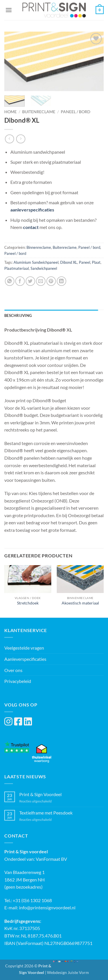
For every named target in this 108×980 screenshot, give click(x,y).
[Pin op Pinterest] (51, 281)
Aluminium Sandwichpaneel (36, 262)
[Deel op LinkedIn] (61, 281)
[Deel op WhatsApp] (10, 281)
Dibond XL (69, 262)
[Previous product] (21, 139)
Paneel (85, 262)
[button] (9, 10)
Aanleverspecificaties (25, 659)
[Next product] (9, 139)
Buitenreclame (39, 112)
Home (11, 112)
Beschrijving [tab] (18, 315)
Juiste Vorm (78, 972)
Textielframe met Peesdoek (46, 813)
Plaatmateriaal (17, 268)
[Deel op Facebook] (20, 281)
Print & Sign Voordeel (40, 794)
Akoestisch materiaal (80, 603)
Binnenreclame (39, 247)
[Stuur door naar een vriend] (41, 281)
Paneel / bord (76, 112)
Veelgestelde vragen (24, 648)
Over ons (13, 670)
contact (31, 227)
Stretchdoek (28, 603)
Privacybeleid (18, 681)
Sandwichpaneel (44, 268)
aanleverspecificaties (32, 210)
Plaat (96, 262)
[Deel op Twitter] (30, 281)
